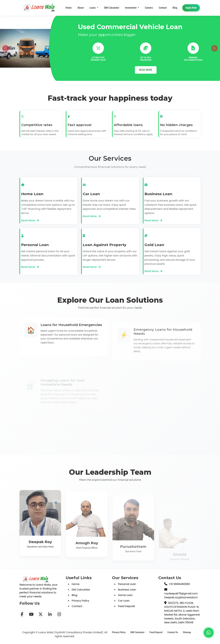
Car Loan (124, 601)
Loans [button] (93, 8)
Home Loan (125, 595)
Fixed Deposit (127, 606)
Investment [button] (131, 8)
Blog (75, 595)
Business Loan (127, 590)
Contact (163, 10)
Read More (30, 220)
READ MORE (146, 70)
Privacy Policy (81, 601)
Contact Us (173, 632)
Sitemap (187, 632)
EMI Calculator (112, 8)
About (81, 8)
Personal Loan (127, 584)
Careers (149, 9)
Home (69, 8)
